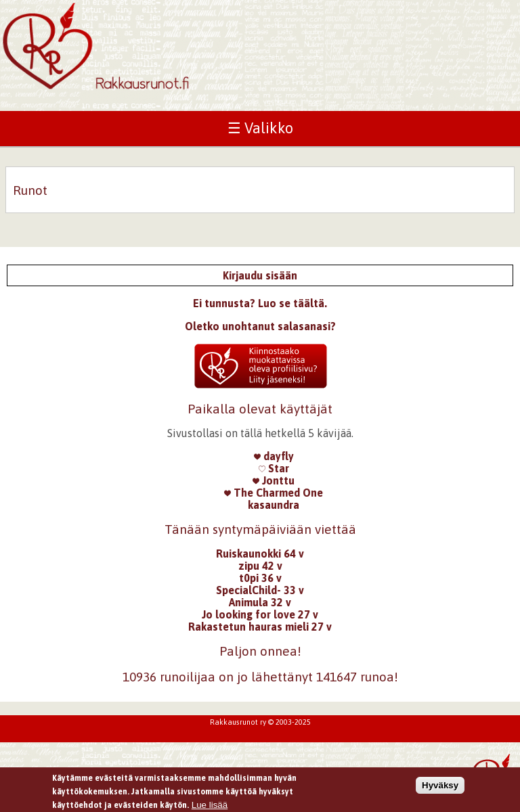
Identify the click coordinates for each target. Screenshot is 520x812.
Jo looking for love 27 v (260, 614)
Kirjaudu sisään (260, 275)
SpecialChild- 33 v (260, 590)
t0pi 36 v (260, 578)
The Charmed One (274, 493)
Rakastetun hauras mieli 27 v (260, 627)
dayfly (274, 456)
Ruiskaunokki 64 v (260, 554)
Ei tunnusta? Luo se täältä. (260, 303)
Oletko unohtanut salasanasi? (260, 326)
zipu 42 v (260, 566)
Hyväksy (440, 787)
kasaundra (274, 505)
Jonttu (274, 480)
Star (274, 468)
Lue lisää (210, 807)
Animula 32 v (260, 602)
